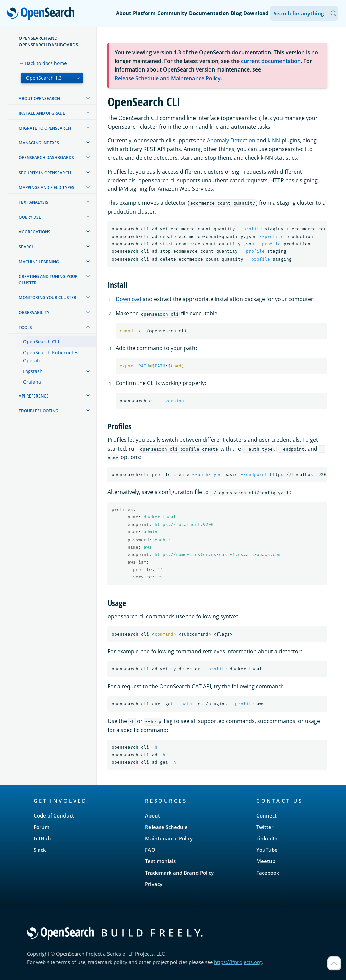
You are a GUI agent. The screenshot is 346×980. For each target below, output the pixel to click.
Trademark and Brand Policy (179, 873)
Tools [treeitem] (25, 328)
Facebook (268, 873)
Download (256, 13)
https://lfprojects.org (238, 962)
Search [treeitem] (27, 247)
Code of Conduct (54, 815)
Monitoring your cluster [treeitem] (48, 298)
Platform (144, 13)
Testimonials (160, 861)
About (124, 13)
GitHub (42, 838)
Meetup (266, 861)
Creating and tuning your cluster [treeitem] (48, 280)
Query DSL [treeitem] (30, 217)
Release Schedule (166, 827)
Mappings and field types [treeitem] (47, 188)
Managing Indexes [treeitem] (39, 143)
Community (172, 13)
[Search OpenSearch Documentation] (304, 13)
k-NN (274, 140)
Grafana (32, 382)
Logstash (33, 371)
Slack (40, 850)
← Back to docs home (43, 63)
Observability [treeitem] (34, 312)
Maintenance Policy (169, 838)
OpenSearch (42, 14)
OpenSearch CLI (41, 342)
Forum (41, 827)
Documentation (209, 13)
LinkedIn (267, 838)
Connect (267, 815)
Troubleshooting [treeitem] (39, 411)
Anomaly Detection (231, 140)
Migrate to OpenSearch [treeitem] (45, 128)
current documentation (271, 61)
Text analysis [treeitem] (34, 202)
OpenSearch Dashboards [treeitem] (46, 158)
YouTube (267, 850)
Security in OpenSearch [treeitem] (45, 173)
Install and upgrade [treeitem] (42, 113)
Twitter (265, 827)
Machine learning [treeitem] (39, 262)
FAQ (150, 850)
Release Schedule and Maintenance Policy (168, 78)
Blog (236, 13)
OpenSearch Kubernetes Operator (51, 356)
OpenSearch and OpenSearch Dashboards (48, 41)
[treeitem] (88, 98)
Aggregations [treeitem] (35, 232)
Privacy (154, 884)
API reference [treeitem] (34, 396)
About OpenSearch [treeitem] (39, 99)
